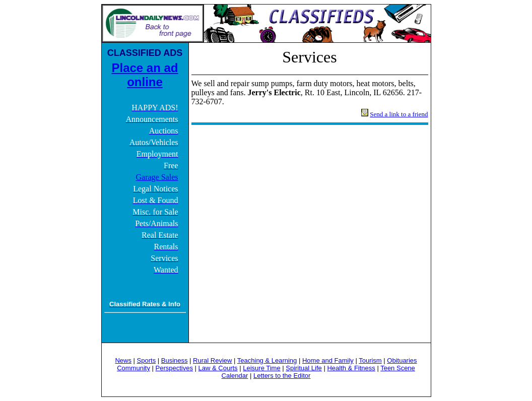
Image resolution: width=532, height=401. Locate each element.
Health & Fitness (351, 368)
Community (134, 368)
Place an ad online (145, 75)
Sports (147, 360)
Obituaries (402, 360)
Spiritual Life (304, 368)
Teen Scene (398, 368)
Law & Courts (218, 368)
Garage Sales (157, 177)
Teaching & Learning (267, 360)
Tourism (370, 360)
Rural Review (212, 360)
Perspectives (174, 368)
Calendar (235, 376)
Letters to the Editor (282, 376)
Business (175, 360)
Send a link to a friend (399, 114)
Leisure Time (261, 368)
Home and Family (328, 360)
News (123, 360)
